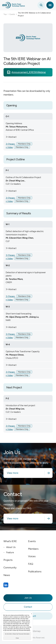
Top (5, 14)
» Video (9, 147)
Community (10, 567)
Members (33, 549)
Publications (35, 571)
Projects (8, 560)
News (7, 575)
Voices (32, 556)
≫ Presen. (10, 144)
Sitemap (36, 631)
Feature (10, 552)
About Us (11, 547)
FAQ (31, 564)
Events (12, 14)
